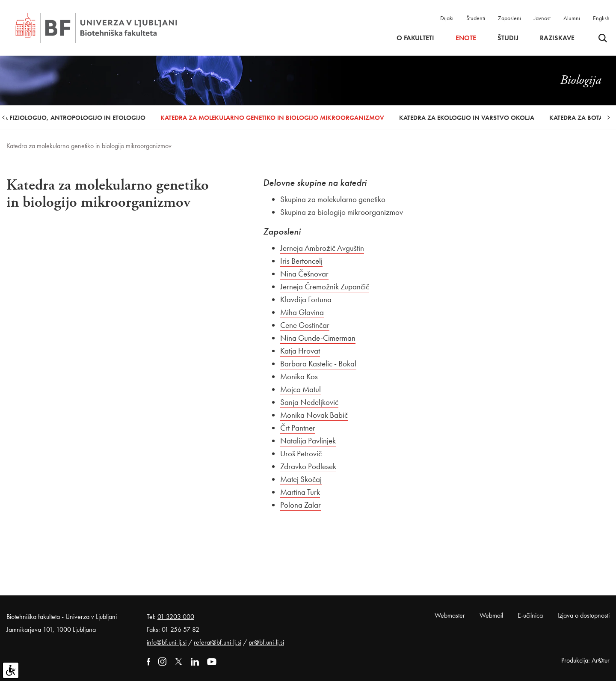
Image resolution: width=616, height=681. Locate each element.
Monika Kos (299, 376)
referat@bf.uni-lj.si (218, 642)
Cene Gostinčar (305, 325)
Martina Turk (300, 492)
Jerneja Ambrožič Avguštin (322, 248)
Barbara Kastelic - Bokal (318, 364)
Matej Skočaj (301, 479)
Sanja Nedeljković (309, 402)
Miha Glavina (302, 312)
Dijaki (447, 18)
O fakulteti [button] (415, 38)
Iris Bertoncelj (301, 261)
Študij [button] (508, 38)
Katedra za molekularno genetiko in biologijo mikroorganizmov (272, 118)
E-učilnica (530, 615)
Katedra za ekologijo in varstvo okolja (467, 118)
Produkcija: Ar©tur (585, 660)
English (601, 18)
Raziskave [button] (557, 38)
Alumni (572, 18)
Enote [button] (466, 38)
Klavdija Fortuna (306, 299)
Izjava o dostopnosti (583, 615)
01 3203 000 (176, 617)
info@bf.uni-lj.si (167, 642)
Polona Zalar (301, 505)
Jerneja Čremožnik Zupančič (325, 287)
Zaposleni (509, 18)
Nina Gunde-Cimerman (318, 338)
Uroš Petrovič (301, 454)
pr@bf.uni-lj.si (266, 642)
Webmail (491, 615)
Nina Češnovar (304, 274)
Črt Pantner (298, 428)
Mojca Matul (301, 389)
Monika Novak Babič (314, 415)
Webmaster (450, 615)
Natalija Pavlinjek (308, 441)
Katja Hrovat (300, 351)
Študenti (476, 18)
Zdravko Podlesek (308, 466)
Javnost (542, 18)
